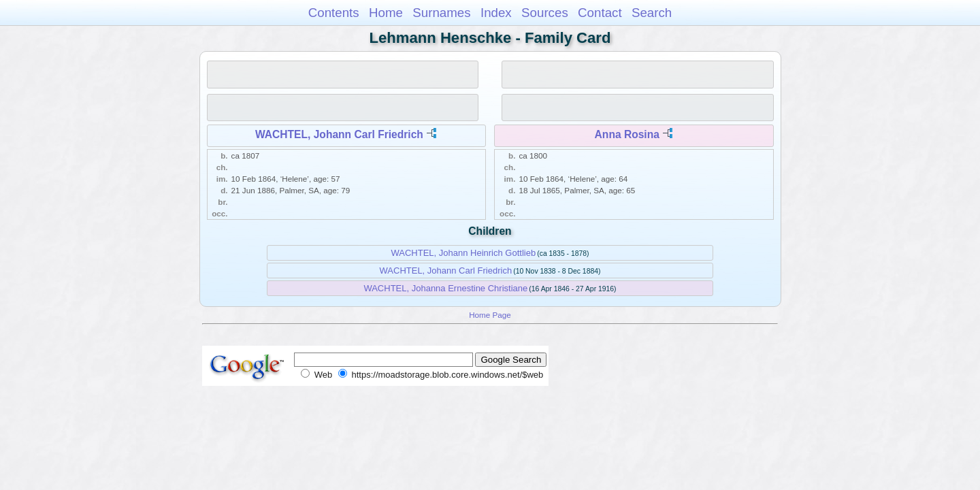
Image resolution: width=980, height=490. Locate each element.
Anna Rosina (627, 134)
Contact (600, 13)
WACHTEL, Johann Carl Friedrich (339, 134)
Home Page (490, 315)
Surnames (441, 13)
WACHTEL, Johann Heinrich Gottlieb (463, 253)
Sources (545, 13)
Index (496, 13)
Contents (334, 13)
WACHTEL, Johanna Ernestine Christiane (445, 288)
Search (652, 13)
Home (386, 13)
